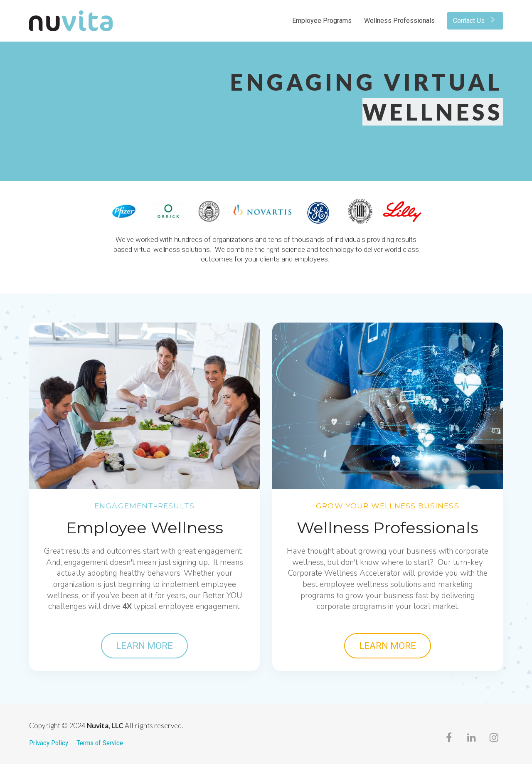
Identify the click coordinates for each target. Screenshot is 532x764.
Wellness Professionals (399, 21)
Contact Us (474, 21)
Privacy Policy (49, 743)
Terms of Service (100, 743)
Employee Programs (322, 21)
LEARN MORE (144, 646)
